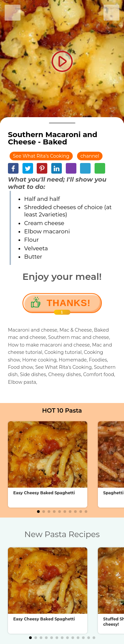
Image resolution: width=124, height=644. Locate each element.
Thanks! (69, 305)
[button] (38, 512)
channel (90, 156)
